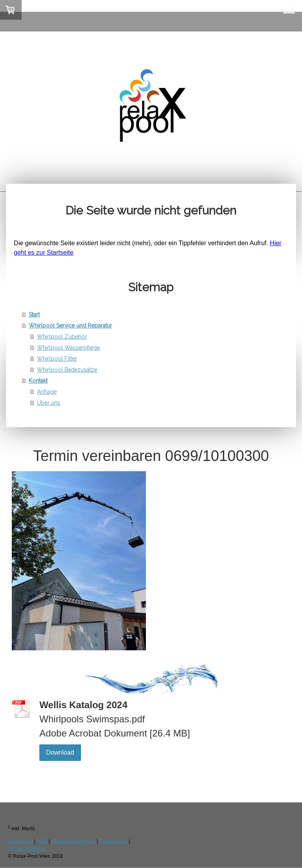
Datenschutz (113, 841)
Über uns (49, 403)
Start (34, 315)
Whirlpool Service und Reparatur (70, 326)
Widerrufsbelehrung (74, 841)
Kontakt (38, 381)
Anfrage (47, 392)
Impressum (20, 841)
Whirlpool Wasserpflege (68, 348)
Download (60, 752)
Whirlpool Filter (57, 359)
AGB (42, 841)
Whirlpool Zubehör (62, 337)
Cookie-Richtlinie (27, 849)
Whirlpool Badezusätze (67, 370)
